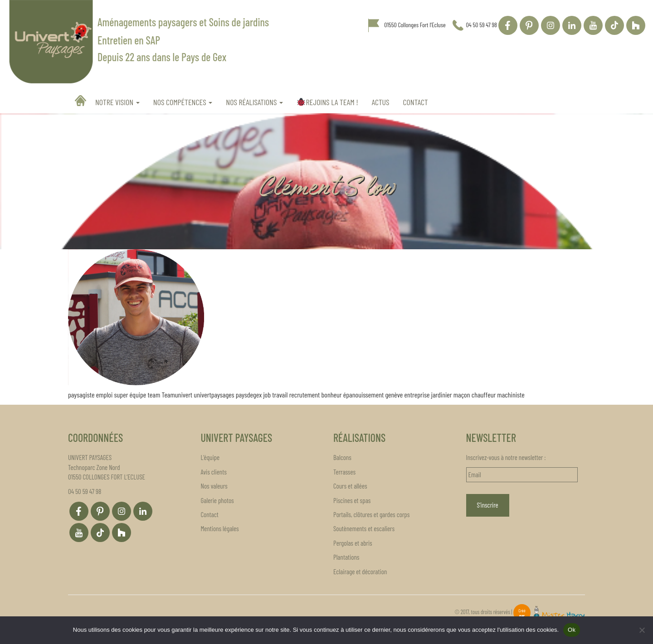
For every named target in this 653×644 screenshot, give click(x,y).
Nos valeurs (214, 486)
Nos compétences (183, 102)
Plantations (346, 557)
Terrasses (344, 472)
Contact (416, 102)
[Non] (642, 630)
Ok (572, 630)
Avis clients (214, 472)
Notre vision (117, 102)
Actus (381, 102)
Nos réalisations (254, 102)
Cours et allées (350, 486)
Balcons (342, 457)
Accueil (82, 101)
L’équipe (210, 457)
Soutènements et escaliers (364, 528)
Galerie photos (217, 500)
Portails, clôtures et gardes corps (371, 514)
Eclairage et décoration (360, 571)
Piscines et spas (352, 500)
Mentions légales (220, 528)
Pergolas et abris (353, 543)
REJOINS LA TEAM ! (327, 102)
